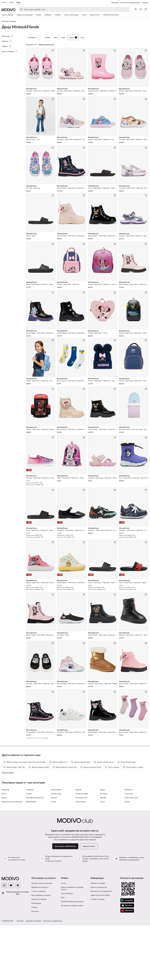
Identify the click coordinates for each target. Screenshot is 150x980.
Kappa (102, 844)
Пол (82, 37)
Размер (48, 37)
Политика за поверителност (53, 976)
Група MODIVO (67, 948)
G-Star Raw (129, 848)
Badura (4, 852)
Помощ (145, 2)
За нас (63, 938)
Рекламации (36, 958)
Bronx (4, 848)
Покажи (46, 738)
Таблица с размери (98, 938)
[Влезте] (136, 9)
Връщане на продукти (40, 942)
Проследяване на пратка (41, 950)
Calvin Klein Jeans (131, 852)
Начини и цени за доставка (42, 938)
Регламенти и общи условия (72, 960)
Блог (63, 952)
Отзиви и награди (98, 954)
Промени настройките (34, 976)
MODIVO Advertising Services (72, 956)
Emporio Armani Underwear (12, 856)
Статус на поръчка (39, 946)
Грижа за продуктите (99, 942)
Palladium (30, 844)
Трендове (115, 2)
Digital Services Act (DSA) (100, 950)
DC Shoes (104, 848)
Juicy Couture (81, 856)
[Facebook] (18, 940)
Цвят (56, 37)
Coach (102, 856)
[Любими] (141, 9)
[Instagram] (4, 940)
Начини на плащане (39, 954)
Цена (63, 37)
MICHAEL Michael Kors (35, 852)
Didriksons (129, 844)
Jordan (53, 856)
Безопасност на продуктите (101, 946)
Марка (73, 37)
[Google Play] (127, 955)
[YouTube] (11, 940)
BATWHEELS (31, 856)
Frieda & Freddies (82, 848)
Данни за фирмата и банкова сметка (72, 943)
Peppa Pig (5, 844)
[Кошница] (146, 9)
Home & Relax (56, 844)
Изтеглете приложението (130, 2)
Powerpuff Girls (81, 852)
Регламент (20, 976)
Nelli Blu (103, 852)
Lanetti (29, 848)
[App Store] (127, 960)
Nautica (54, 852)
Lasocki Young (56, 848)
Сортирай (33, 37)
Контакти (35, 966)
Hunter (127, 856)
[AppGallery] (127, 965)
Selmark (78, 844)
